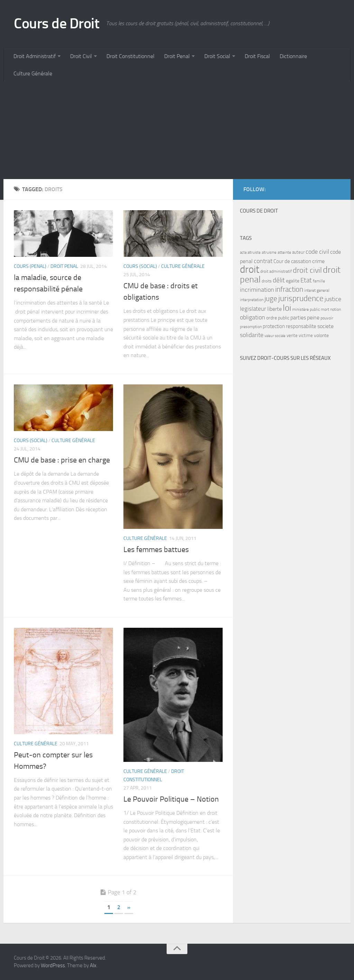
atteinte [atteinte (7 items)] (284, 252)
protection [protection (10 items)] (274, 326)
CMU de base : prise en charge (62, 460)
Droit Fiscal (257, 56)
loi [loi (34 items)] (287, 308)
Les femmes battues (156, 550)
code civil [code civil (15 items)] (317, 252)
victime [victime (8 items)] (306, 335)
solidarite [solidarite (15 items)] (252, 335)
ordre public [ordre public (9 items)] (278, 318)
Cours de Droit (57, 24)
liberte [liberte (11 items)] (274, 309)
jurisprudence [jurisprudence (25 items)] (301, 298)
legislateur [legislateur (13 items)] (253, 309)
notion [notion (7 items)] (336, 309)
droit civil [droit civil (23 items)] (307, 270)
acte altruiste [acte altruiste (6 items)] (250, 253)
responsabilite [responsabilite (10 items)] (301, 326)
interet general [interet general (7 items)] (317, 290)
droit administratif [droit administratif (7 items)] (276, 271)
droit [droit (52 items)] (250, 269)
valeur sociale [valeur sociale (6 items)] (275, 336)
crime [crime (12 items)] (318, 261)
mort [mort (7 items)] (325, 309)
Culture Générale (33, 73)
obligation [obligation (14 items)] (253, 318)
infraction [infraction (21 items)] (289, 289)
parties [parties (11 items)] (298, 318)
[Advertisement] (177, 131)
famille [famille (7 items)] (319, 281)
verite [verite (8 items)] (292, 335)
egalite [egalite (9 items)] (293, 281)
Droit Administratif (35, 56)
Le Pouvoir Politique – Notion (171, 799)
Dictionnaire (293, 56)
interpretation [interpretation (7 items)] (252, 300)
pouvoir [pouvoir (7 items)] (327, 318)
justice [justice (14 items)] (333, 299)
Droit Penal (177, 56)
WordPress (53, 965)
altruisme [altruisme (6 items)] (269, 253)
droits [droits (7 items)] (267, 281)
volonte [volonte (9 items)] (321, 335)
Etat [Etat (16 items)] (306, 280)
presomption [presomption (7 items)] (251, 327)
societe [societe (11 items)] (325, 326)
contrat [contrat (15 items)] (263, 261)
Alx (93, 965)
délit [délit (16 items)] (279, 280)
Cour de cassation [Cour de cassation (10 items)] (292, 261)
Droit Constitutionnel (131, 56)
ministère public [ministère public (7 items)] (306, 309)
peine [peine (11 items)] (313, 318)
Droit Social (217, 56)
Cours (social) (140, 266)
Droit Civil (81, 56)
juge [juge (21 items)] (271, 298)
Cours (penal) (30, 266)
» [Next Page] (129, 907)
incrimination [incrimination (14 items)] (257, 290)
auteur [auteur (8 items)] (298, 252)
